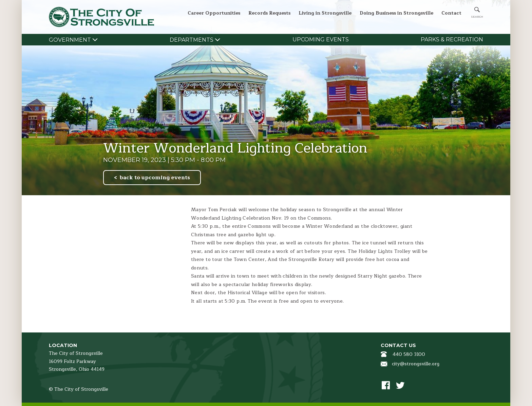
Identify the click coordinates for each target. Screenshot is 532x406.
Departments (192, 40)
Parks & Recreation (452, 39)
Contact (451, 13)
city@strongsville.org (416, 364)
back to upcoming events (155, 178)
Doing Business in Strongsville (396, 13)
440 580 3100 (409, 354)
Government (70, 40)
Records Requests (269, 13)
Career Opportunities (214, 13)
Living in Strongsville (325, 13)
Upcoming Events (321, 39)
